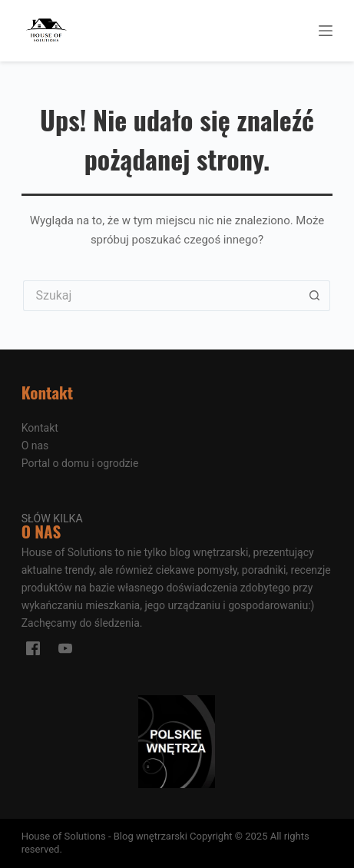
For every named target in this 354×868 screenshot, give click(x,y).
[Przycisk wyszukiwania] (315, 296)
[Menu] (326, 31)
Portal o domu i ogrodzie (80, 463)
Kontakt (40, 428)
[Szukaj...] (161, 296)
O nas (35, 446)
